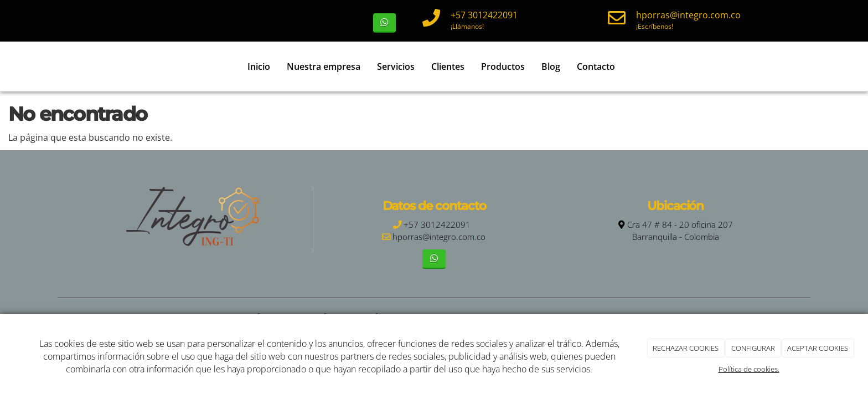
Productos (503, 66)
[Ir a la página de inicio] (63, 66)
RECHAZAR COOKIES (686, 348)
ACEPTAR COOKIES (818, 348)
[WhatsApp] (384, 23)
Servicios (396, 66)
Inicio (259, 66)
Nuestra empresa (324, 66)
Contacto (596, 66)
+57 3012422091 (484, 15)
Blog (551, 66)
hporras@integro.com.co (688, 15)
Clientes (448, 66)
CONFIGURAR (753, 348)
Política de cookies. (749, 369)
